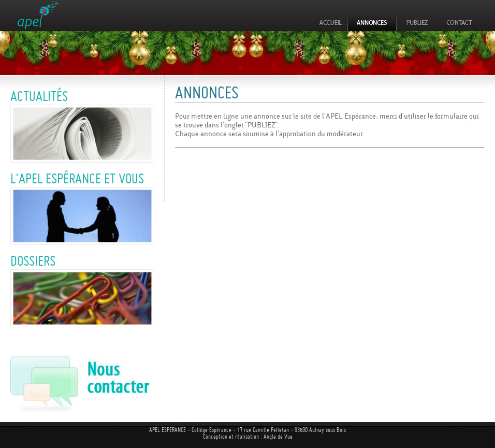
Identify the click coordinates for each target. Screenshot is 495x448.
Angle (270, 437)
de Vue (285, 437)
